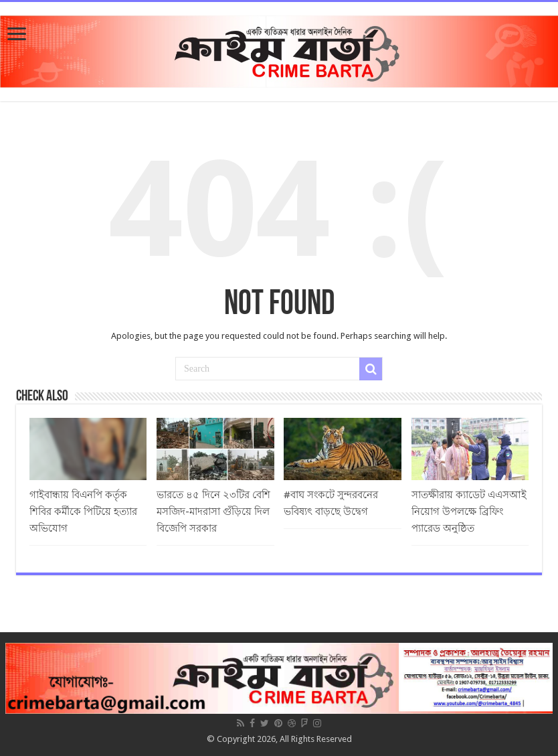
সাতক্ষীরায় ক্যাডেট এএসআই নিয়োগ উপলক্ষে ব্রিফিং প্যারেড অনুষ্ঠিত (469, 512)
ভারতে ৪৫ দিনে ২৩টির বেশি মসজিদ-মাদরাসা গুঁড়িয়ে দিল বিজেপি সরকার (213, 512)
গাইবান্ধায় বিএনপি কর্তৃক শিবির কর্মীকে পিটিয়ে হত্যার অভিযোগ (83, 512)
